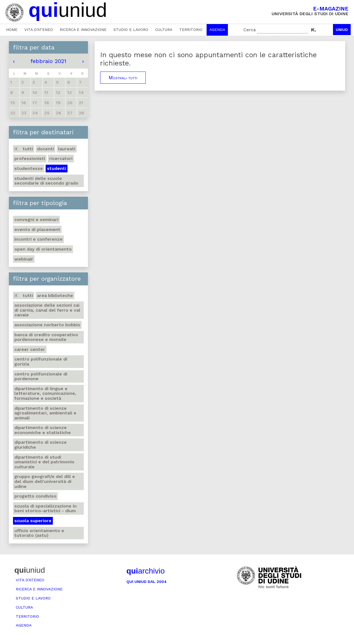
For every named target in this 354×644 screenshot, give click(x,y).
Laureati (67, 149)
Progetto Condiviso (35, 496)
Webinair (24, 259)
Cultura (164, 30)
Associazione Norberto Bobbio (47, 325)
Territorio (191, 30)
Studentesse (29, 168)
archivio (145, 571)
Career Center (30, 349)
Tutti (24, 149)
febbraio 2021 (48, 61)
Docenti (45, 149)
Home (12, 30)
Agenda (217, 30)
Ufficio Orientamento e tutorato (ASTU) (39, 533)
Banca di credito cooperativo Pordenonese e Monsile (46, 337)
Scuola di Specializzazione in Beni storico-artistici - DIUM (45, 508)
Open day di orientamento (43, 249)
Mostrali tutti (123, 78)
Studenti (57, 168)
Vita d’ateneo (39, 30)
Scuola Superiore (33, 521)
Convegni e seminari (36, 220)
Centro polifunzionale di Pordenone (41, 376)
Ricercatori (61, 158)
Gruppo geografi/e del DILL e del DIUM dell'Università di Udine (45, 481)
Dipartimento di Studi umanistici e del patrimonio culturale (44, 462)
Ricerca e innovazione (83, 30)
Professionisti (30, 158)
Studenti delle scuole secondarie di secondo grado (46, 181)
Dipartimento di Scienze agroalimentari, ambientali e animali (45, 413)
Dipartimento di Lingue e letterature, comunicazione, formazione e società (45, 393)
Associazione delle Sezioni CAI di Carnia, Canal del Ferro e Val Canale (47, 310)
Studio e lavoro (131, 30)
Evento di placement (37, 229)
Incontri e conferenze (38, 239)
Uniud (342, 30)
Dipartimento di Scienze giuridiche (41, 445)
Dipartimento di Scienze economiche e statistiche (43, 430)
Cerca (250, 30)
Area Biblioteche (55, 295)
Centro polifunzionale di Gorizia (41, 362)
